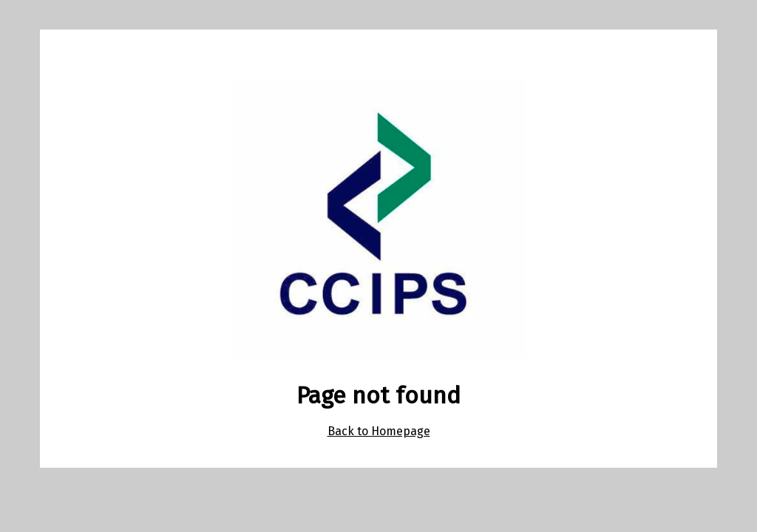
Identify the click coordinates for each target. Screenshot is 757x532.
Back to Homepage (379, 431)
